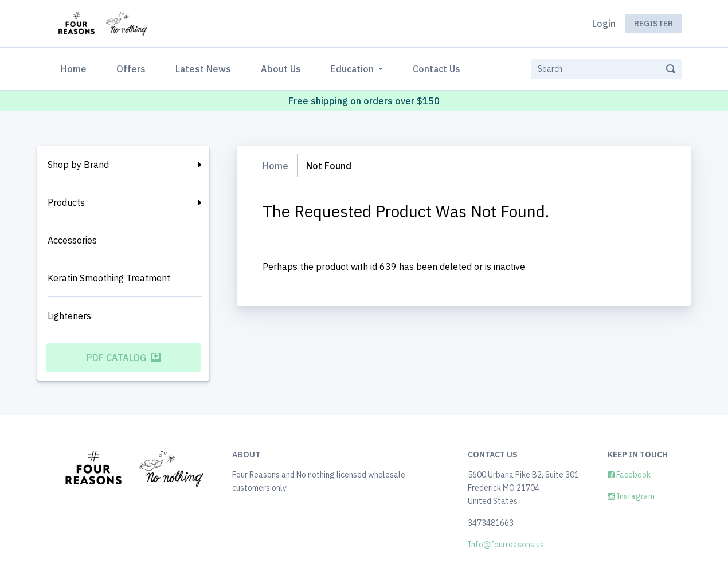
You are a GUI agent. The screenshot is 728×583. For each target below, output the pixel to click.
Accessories (72, 240)
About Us (281, 69)
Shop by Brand (78, 165)
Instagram (631, 496)
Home (76, 68)
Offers (131, 69)
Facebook (629, 475)
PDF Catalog (124, 358)
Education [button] (353, 69)
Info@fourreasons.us (506, 545)
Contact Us (437, 69)
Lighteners (69, 316)
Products (66, 202)
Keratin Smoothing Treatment (109, 278)
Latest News (203, 69)
